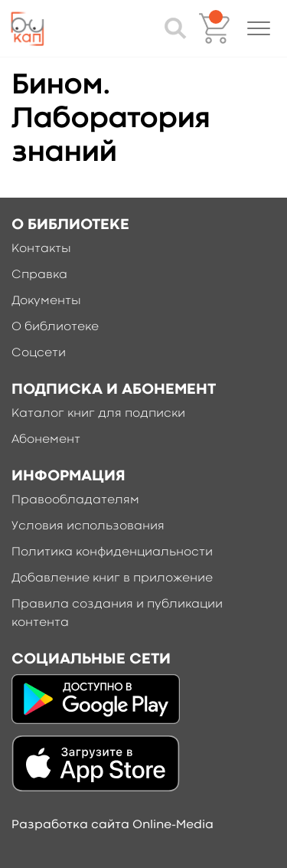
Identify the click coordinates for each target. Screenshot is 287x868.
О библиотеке (55, 327)
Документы (46, 301)
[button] (259, 28)
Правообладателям (75, 500)
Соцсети (39, 353)
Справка (39, 275)
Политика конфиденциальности (112, 552)
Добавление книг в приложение (112, 578)
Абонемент (46, 440)
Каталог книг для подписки (98, 414)
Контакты (41, 249)
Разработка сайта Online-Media (113, 825)
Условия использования (88, 526)
